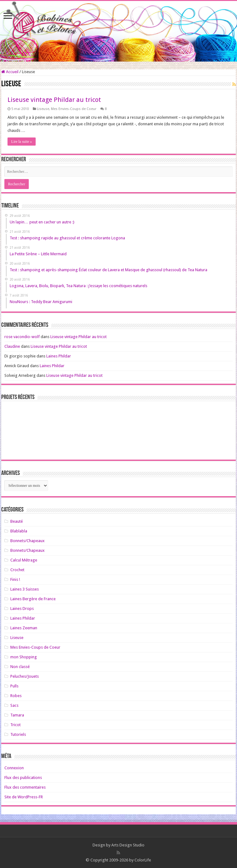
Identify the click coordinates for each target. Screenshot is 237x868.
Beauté (17, 521)
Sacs (14, 705)
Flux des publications (23, 778)
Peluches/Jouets (25, 676)
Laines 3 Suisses (25, 589)
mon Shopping (24, 657)
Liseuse (43, 109)
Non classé (20, 667)
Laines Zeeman (24, 628)
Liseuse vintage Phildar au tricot (54, 100)
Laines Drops (22, 609)
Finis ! (15, 579)
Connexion (14, 768)
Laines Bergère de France (33, 599)
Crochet (17, 570)
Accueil (10, 72)
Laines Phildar (59, 356)
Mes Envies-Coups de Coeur (74, 109)
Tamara (17, 715)
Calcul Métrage (24, 560)
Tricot (15, 725)
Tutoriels (18, 734)
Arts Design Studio (128, 845)
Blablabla (19, 531)
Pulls (14, 686)
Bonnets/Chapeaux (28, 541)
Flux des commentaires (25, 787)
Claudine (12, 346)
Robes (16, 696)
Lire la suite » (22, 142)
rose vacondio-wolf (22, 337)
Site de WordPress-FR (24, 797)
